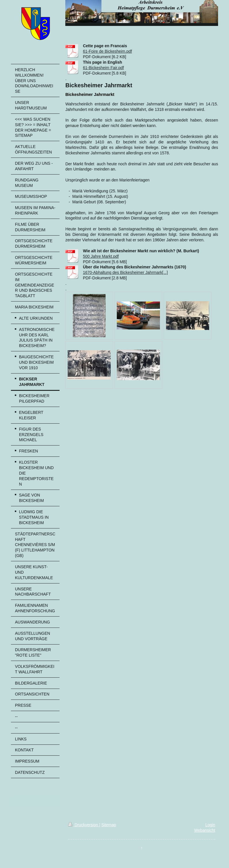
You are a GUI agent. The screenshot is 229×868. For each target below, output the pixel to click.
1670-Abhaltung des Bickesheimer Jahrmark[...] (125, 272)
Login (210, 825)
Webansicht (205, 830)
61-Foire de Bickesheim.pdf (107, 51)
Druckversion (84, 825)
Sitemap (109, 825)
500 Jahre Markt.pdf (101, 256)
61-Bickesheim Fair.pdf (103, 68)
